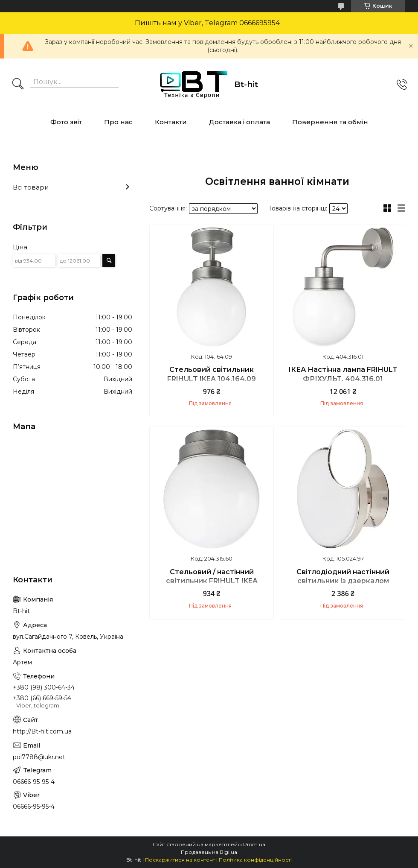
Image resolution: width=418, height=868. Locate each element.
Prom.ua (254, 844)
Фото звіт (66, 122)
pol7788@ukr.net (39, 757)
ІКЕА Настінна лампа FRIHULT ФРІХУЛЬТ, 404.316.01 (343, 374)
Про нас (118, 122)
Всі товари (31, 187)
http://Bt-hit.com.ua (42, 731)
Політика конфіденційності (255, 860)
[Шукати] (18, 85)
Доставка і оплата (239, 122)
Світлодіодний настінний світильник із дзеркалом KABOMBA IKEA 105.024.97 (343, 581)
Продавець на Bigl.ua (209, 852)
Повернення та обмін (330, 122)
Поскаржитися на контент (180, 860)
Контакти (171, 122)
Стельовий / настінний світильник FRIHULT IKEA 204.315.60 (212, 581)
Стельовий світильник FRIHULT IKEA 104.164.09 (212, 374)
